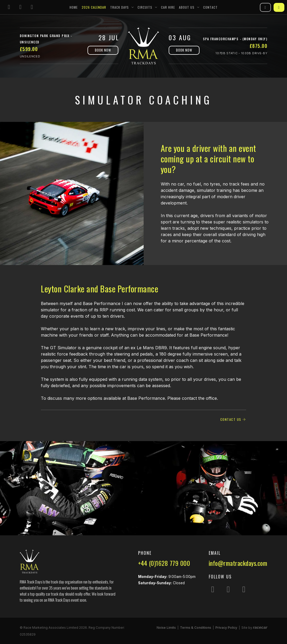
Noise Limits (166, 628)
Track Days (120, 7)
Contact (210, 7)
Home (74, 7)
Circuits (145, 7)
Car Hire (168, 7)
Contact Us (233, 419)
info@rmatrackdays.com (238, 563)
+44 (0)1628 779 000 (164, 563)
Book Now (103, 50)
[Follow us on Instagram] (9, 7)
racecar (260, 627)
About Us (187, 7)
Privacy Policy (226, 628)
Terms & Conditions (196, 628)
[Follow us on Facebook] (21, 7)
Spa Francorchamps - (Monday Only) (235, 39)
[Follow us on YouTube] (32, 7)
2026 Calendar (94, 7)
